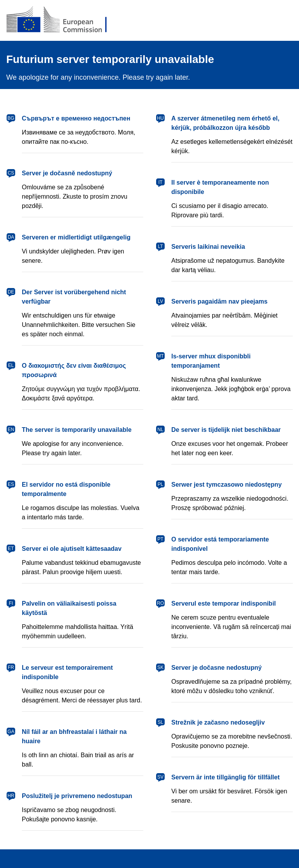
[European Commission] (63, 20)
